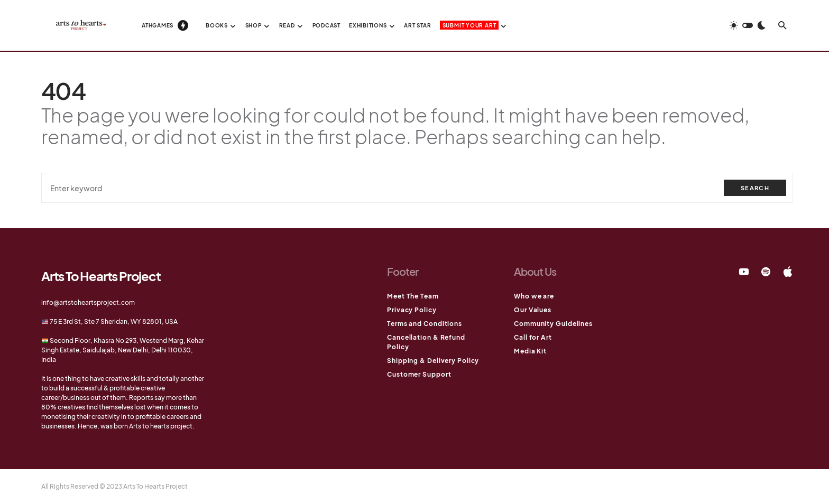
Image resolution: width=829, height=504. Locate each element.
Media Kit (530, 351)
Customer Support (419, 374)
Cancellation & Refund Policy (426, 342)
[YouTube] (744, 272)
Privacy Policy (412, 310)
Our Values (533, 310)
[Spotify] (766, 272)
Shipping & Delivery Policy (433, 361)
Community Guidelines (553, 324)
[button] (748, 25)
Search (755, 188)
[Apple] (788, 272)
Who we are (534, 296)
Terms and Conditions (425, 324)
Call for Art (533, 337)
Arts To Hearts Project (101, 276)
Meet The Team (413, 296)
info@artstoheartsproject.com (88, 302)
